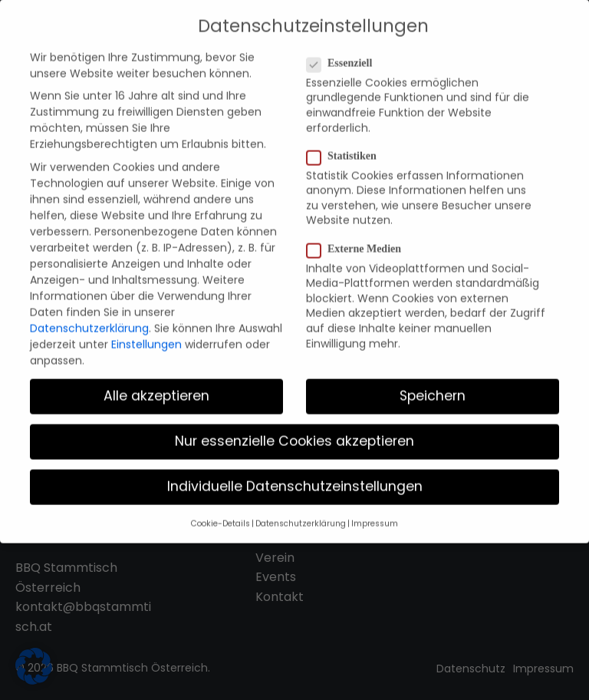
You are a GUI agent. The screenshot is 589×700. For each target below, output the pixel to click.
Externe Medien (359, 240)
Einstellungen (146, 335)
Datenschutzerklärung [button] (301, 515)
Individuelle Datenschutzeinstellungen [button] (295, 478)
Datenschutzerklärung (89, 319)
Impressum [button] (375, 515)
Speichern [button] (433, 387)
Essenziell (344, 54)
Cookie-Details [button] (220, 515)
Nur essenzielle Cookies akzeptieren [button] (294, 433)
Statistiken (346, 147)
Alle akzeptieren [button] (156, 387)
